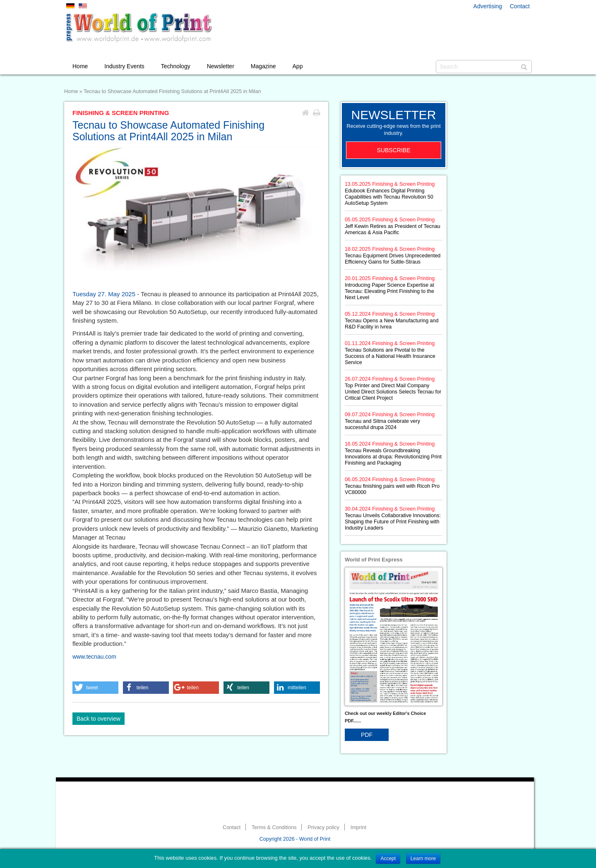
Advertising (488, 6)
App (298, 66)
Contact (520, 6)
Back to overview (99, 719)
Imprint (358, 827)
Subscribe (394, 150)
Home (80, 66)
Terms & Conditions (274, 827)
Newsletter (221, 66)
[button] (95, 688)
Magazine (263, 66)
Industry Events (124, 66)
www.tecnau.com (94, 657)
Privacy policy (323, 827)
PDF (367, 735)
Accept (388, 858)
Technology (176, 66)
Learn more (423, 858)
